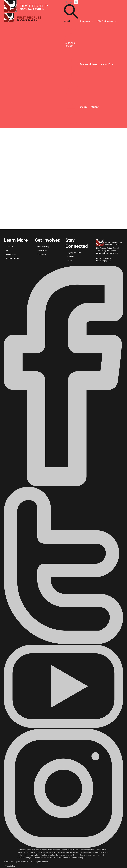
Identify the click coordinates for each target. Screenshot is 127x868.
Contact (95, 107)
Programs (85, 21)
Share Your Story (43, 247)
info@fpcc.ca (106, 261)
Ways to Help (42, 250)
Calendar (71, 256)
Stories (84, 107)
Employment (41, 254)
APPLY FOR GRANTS (71, 45)
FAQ (7, 250)
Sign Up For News (74, 253)
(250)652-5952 (107, 258)
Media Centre (11, 254)
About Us (10, 247)
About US (106, 64)
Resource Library (89, 64)
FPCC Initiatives (105, 21)
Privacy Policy (10, 866)
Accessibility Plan (13, 258)
